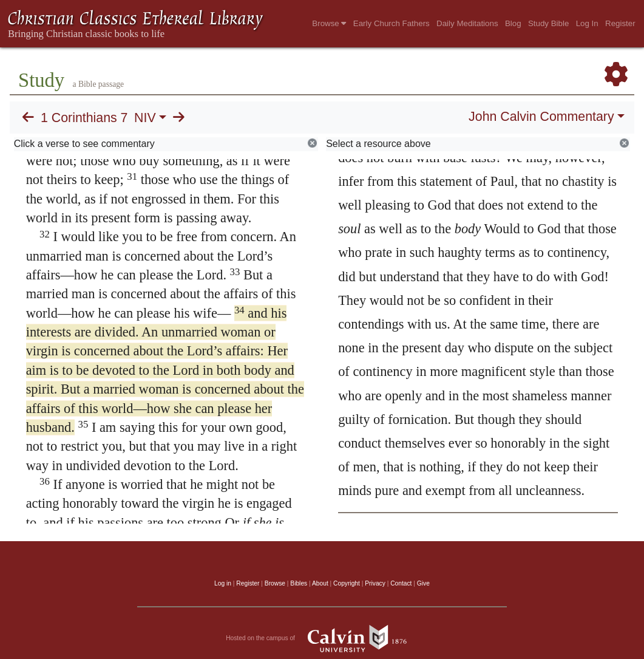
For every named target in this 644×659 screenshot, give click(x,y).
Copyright (347, 583)
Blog (513, 23)
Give (423, 583)
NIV (145, 118)
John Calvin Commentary (541, 117)
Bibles (299, 583)
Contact (401, 583)
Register (620, 23)
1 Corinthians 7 (84, 118)
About (320, 583)
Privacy (375, 583)
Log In (587, 23)
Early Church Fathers (391, 23)
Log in (223, 583)
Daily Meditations (467, 23)
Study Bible (548, 23)
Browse (329, 23)
